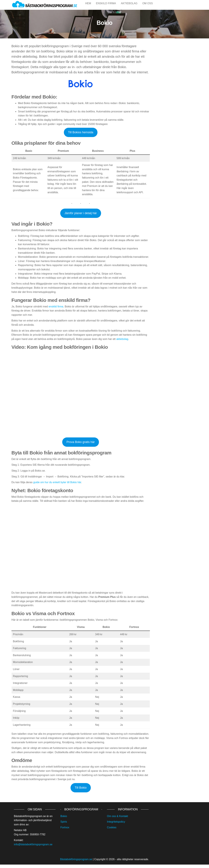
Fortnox (65, 831)
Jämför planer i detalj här (81, 217)
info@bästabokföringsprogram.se (33, 848)
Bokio (64, 820)
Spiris (64, 825)
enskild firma (56, 310)
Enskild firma (106, 6)
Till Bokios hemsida (81, 136)
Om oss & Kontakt (117, 820)
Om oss (148, 6)
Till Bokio (81, 791)
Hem (88, 6)
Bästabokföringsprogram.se (76, 863)
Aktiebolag (129, 6)
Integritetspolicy (116, 825)
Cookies (112, 831)
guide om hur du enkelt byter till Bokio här (57, 486)
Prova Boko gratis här (81, 445)
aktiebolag (122, 342)
